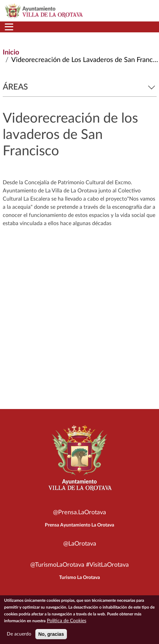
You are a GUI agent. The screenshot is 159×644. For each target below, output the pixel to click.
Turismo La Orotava (79, 578)
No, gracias (51, 634)
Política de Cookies (67, 621)
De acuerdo (19, 634)
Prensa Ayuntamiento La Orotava (79, 525)
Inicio (11, 52)
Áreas (80, 87)
